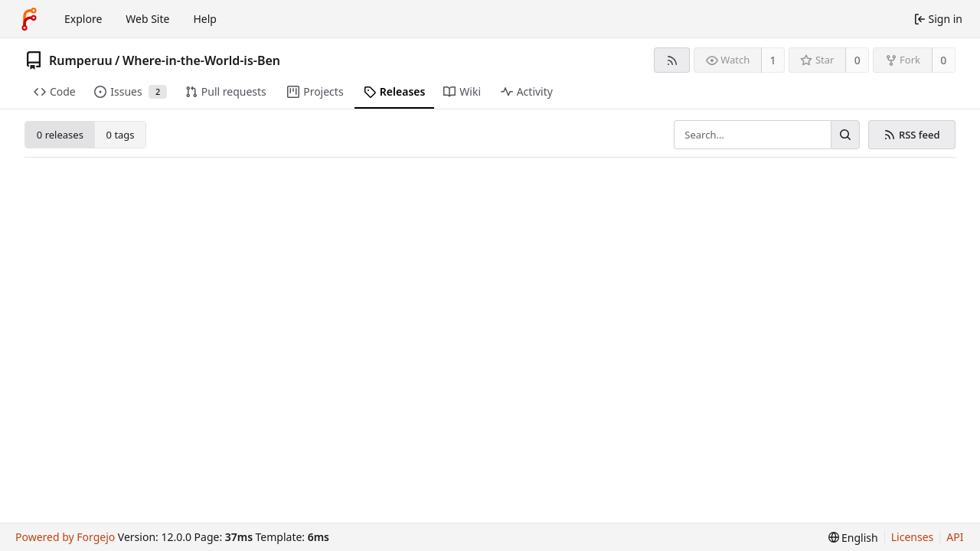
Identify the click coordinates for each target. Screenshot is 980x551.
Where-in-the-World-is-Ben (201, 60)
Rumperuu (81, 60)
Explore (83, 19)
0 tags (121, 135)
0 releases (60, 135)
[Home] (29, 19)
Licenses (913, 537)
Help (205, 19)
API (955, 537)
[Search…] (845, 135)
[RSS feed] (672, 60)
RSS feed (911, 135)
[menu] (853, 538)
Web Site (147, 19)
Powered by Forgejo (65, 537)
